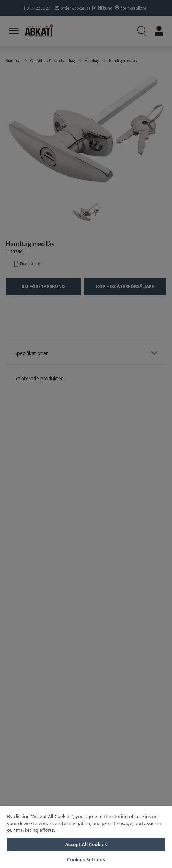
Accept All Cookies (86, 844)
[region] (86, 837)
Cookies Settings (86, 859)
